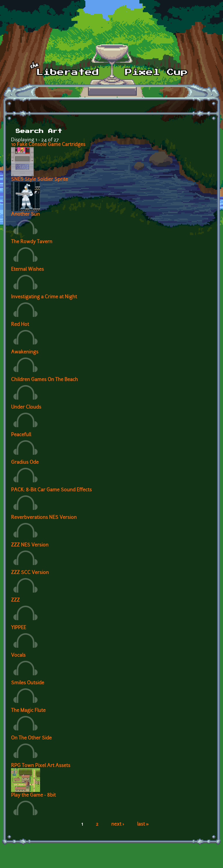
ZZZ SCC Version (30, 573)
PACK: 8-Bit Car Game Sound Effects (51, 490)
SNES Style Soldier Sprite (39, 180)
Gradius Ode (25, 463)
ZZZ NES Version (30, 545)
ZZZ (15, 600)
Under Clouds (26, 407)
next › (118, 824)
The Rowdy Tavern (32, 242)
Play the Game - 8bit (33, 795)
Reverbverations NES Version (44, 518)
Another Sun (25, 214)
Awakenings (25, 352)
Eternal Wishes (27, 270)
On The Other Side (31, 738)
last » (143, 824)
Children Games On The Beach (44, 380)
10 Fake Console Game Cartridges (48, 145)
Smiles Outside (28, 683)
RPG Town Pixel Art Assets (41, 766)
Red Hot (20, 325)
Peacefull (21, 435)
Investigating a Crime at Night (44, 297)
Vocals (18, 656)
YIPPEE (19, 628)
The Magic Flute (28, 711)
